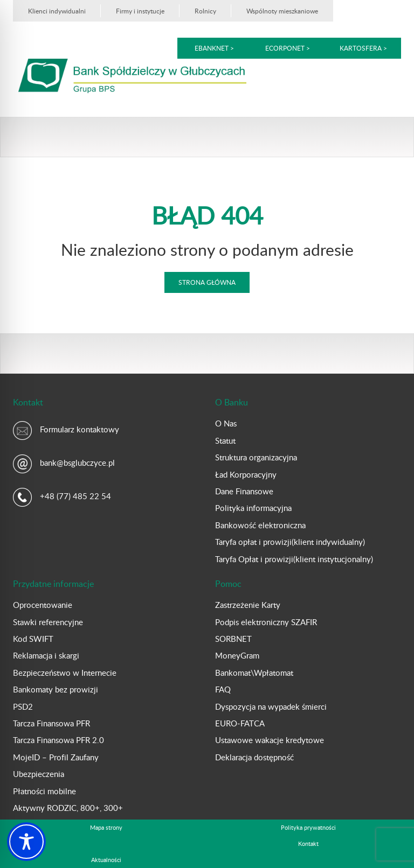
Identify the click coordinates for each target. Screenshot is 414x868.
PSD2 (23, 706)
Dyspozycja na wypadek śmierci (271, 706)
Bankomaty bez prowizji (56, 689)
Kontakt (308, 843)
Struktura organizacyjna (256, 457)
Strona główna (207, 282)
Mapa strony (106, 827)
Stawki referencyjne (48, 622)
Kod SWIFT (33, 639)
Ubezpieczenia (39, 774)
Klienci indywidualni (57, 11)
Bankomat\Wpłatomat (254, 673)
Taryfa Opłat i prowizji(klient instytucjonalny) (294, 559)
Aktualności (106, 860)
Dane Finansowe (244, 491)
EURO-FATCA (240, 723)
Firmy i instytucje (140, 11)
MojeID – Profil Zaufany (56, 757)
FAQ (223, 689)
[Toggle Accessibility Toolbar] (26, 842)
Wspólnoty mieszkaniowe (282, 11)
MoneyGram (237, 655)
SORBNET (233, 639)
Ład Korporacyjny (246, 474)
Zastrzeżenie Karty (248, 605)
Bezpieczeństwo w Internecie (65, 673)
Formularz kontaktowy (80, 429)
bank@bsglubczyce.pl (77, 463)
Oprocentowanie (43, 605)
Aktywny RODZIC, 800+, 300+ (68, 808)
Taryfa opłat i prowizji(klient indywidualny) (290, 542)
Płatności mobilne (44, 791)
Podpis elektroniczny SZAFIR (266, 622)
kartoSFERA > (363, 48)
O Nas (226, 423)
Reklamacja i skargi (46, 655)
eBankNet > (214, 48)
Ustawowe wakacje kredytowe (270, 740)
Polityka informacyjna (253, 508)
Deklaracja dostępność (254, 757)
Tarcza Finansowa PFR (51, 723)
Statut (225, 440)
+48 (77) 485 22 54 (75, 496)
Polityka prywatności (308, 827)
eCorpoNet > (288, 48)
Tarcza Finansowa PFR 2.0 (58, 740)
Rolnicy (205, 11)
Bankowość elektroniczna (260, 525)
